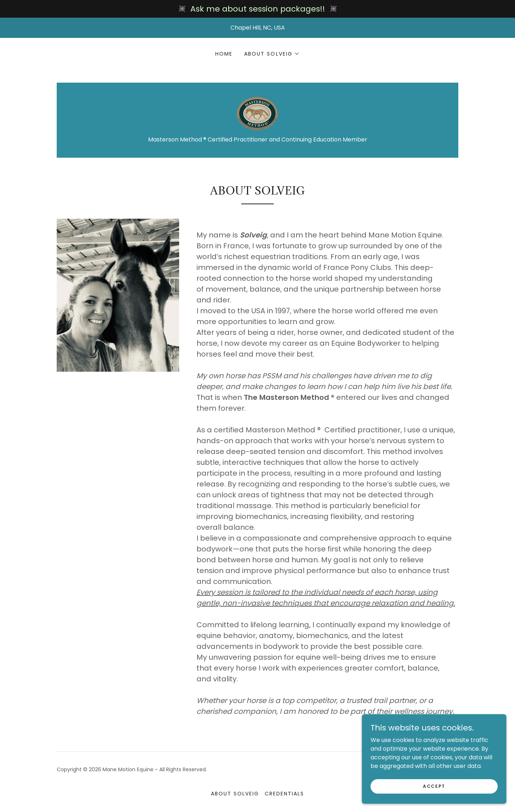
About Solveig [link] (235, 794)
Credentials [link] (284, 794)
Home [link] (224, 54)
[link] (257, 113)
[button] (272, 54)
